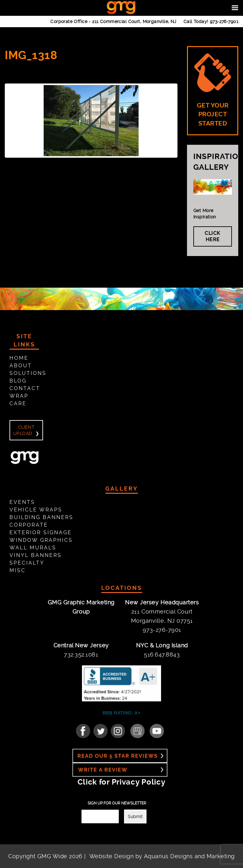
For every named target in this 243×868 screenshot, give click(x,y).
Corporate (29, 525)
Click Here (213, 236)
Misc (18, 570)
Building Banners (41, 517)
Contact (25, 388)
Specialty (27, 563)
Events (22, 502)
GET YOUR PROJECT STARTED (213, 90)
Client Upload (24, 430)
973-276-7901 (224, 21)
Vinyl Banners (36, 555)
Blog (18, 381)
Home (19, 358)
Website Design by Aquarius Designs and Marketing (162, 856)
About (21, 366)
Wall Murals (33, 548)
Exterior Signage (41, 532)
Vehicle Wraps (36, 510)
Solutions (28, 373)
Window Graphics (41, 540)
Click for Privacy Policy (121, 782)
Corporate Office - (113, 21)
